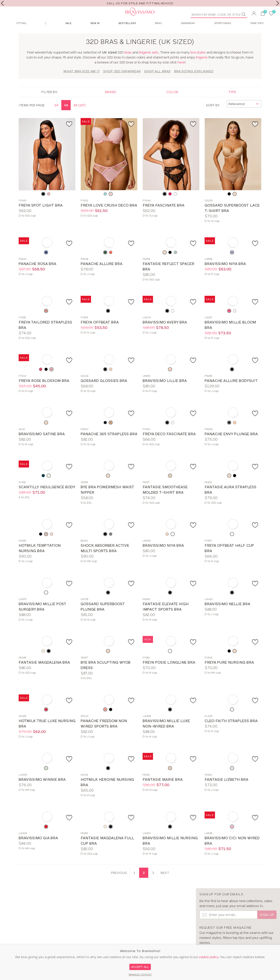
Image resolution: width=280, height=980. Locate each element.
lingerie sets (149, 62)
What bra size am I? (81, 81)
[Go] (245, 14)
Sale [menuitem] (68, 33)
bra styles (198, 62)
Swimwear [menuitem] (188, 33)
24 (56, 115)
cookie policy (209, 957)
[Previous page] (119, 883)
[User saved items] (271, 14)
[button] (254, 14)
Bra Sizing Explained (194, 81)
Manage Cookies (140, 975)
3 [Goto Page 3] (153, 883)
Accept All (140, 967)
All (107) (80, 115)
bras (128, 62)
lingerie (202, 67)
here (181, 72)
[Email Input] (228, 925)
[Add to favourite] (70, 134)
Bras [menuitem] (158, 33)
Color (172, 102)
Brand (111, 102)
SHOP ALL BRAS (157, 81)
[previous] (2, 3)
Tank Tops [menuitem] (257, 33)
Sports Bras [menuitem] (223, 33)
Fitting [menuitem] (21, 33)
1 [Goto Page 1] (134, 883)
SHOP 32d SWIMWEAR (122, 81)
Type (232, 102)
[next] (278, 3)
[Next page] (165, 883)
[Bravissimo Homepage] (70, 18)
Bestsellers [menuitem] (127, 33)
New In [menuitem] (95, 33)
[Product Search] (217, 15)
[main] (140, 463)
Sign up (267, 925)
